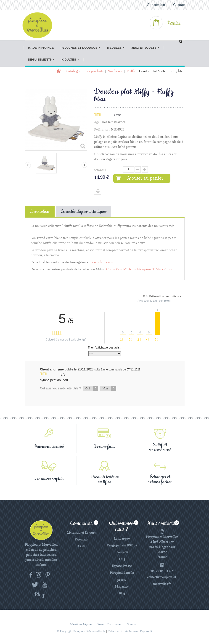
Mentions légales (81, 624)
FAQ (122, 559)
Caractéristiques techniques (83, 211)
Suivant (84, 165)
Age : (97, 122)
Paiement (81, 540)
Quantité (100, 170)
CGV (82, 546)
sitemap (132, 624)
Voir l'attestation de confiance (162, 296)
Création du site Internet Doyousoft (130, 631)
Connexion (156, 5)
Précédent (28, 165)
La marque (122, 539)
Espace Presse (122, 566)
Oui (92, 389)
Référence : (102, 130)
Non (109, 389)
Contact (179, 5)
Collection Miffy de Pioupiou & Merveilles (139, 269)
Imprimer (98, 191)
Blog (122, 593)
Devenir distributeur (110, 624)
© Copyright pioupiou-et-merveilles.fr (81, 631)
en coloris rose (103, 262)
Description (40, 211)
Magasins (122, 587)
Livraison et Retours (81, 533)
